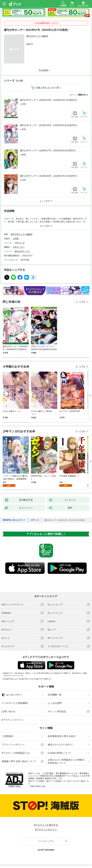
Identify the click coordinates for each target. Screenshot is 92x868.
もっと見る (81, 302)
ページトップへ (46, 841)
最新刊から (83, 95)
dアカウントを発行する (46, 825)
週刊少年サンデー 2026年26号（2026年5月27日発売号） (49, 176)
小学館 (16, 239)
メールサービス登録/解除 (15, 703)
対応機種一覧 (55, 695)
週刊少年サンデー (23, 251)
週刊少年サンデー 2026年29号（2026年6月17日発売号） (49, 100)
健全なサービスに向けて (60, 745)
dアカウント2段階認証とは (16, 753)
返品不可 (30, 44)
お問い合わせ (9, 711)
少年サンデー (19, 247)
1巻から (73, 95)
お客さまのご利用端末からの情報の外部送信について (66, 761)
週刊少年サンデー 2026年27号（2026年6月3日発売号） (49, 151)
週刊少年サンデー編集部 (37, 36)
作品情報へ (44, 70)
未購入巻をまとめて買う (48, 88)
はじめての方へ (12, 695)
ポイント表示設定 (57, 711)
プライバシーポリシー (13, 745)
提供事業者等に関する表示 (62, 736)
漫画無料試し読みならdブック (14, 520)
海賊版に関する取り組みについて (19, 761)
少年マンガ (20, 243)
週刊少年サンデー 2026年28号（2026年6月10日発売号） (49, 125)
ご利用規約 (7, 736)
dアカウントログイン (13, 720)
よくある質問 (55, 703)
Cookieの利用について (59, 753)
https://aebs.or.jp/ (38, 786)
